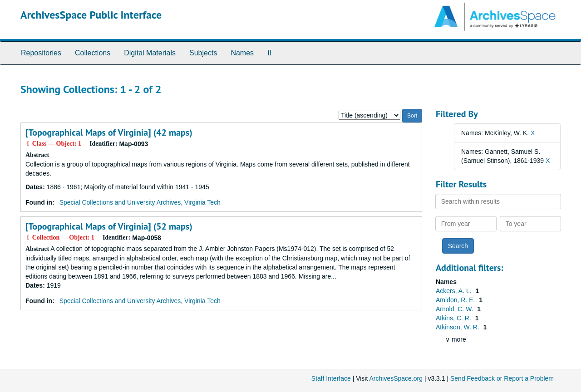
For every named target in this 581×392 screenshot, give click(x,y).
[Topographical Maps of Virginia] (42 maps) (109, 132)
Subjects (203, 53)
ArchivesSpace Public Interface (91, 15)
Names (242, 53)
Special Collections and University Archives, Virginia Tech (140, 202)
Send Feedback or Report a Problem (502, 378)
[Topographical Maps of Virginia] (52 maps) (109, 226)
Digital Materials (150, 53)
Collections (93, 53)
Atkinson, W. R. (458, 327)
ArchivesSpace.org (396, 378)
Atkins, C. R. (454, 318)
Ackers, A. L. (454, 291)
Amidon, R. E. (456, 300)
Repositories (41, 53)
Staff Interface (331, 378)
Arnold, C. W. (455, 309)
